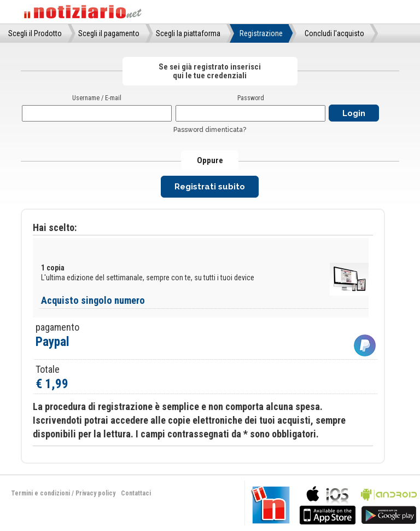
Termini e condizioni (40, 493)
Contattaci (136, 493)
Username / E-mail (97, 98)
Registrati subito (210, 187)
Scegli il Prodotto (35, 33)
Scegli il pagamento (109, 33)
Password (251, 98)
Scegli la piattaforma (188, 33)
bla (328, 504)
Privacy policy (95, 493)
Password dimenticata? (210, 130)
